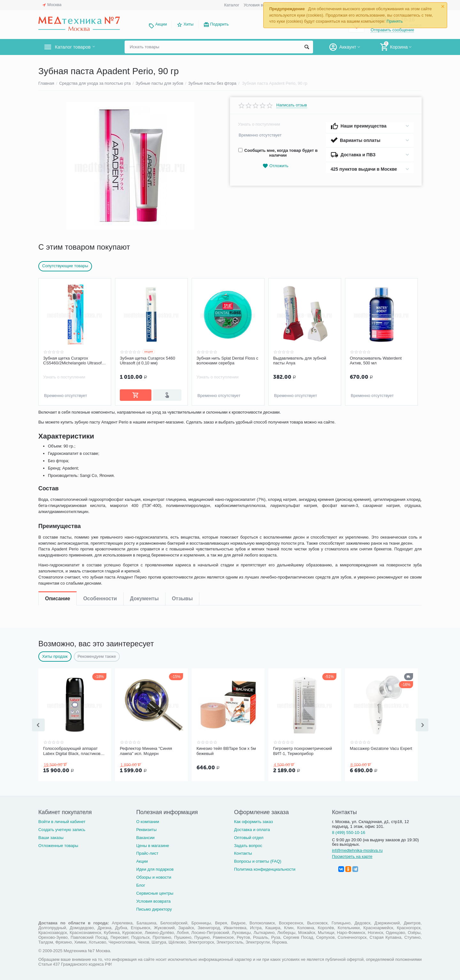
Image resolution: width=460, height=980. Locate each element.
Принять (395, 21)
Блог (141, 884)
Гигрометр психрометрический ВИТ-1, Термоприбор (303, 750)
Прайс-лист (147, 852)
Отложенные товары (58, 844)
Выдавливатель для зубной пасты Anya (300, 361)
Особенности (100, 417)
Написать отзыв (292, 105)
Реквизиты (146, 828)
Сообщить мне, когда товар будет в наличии (278, 153)
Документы (144, 417)
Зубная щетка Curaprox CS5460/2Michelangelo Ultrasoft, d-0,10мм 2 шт (73, 361)
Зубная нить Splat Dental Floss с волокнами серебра (227, 361)
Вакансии (145, 836)
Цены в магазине (153, 844)
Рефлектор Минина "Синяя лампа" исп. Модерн (146, 750)
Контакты (243, 852)
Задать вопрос (248, 844)
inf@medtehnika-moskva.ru (357, 849)
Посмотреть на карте (352, 855)
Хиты (188, 24)
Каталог (232, 5)
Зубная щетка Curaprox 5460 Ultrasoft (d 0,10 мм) (147, 361)
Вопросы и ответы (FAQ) (258, 860)
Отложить (275, 166)
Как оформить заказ (253, 820)
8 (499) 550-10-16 (349, 831)
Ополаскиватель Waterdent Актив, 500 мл (376, 361)
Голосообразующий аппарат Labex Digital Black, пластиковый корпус (74, 751)
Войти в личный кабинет (62, 820)
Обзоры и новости (154, 876)
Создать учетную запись (62, 828)
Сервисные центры (155, 892)
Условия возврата (261, 5)
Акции (161, 24)
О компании (148, 820)
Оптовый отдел (249, 836)
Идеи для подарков (155, 868)
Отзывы (182, 417)
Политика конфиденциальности (265, 868)
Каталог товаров (76, 47)
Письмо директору (154, 908)
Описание (57, 417)
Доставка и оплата (252, 828)
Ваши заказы (51, 836)
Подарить (219, 24)
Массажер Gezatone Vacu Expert (381, 748)
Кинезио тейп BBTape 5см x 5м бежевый (226, 750)
